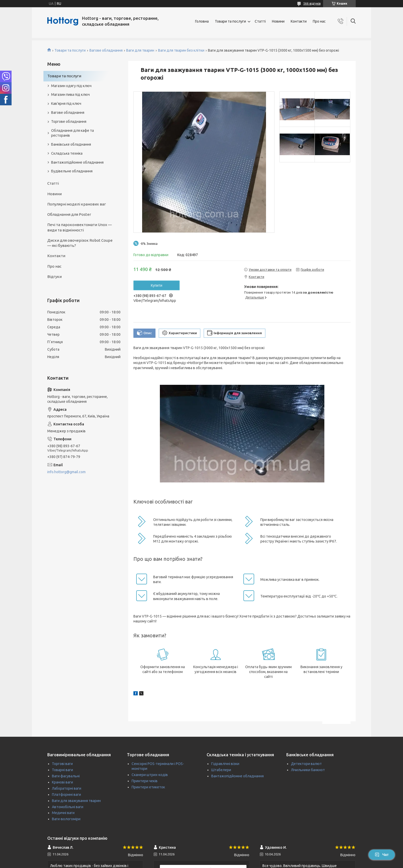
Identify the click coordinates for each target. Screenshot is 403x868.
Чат (382, 855)
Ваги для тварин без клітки (181, 50)
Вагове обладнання (106, 50)
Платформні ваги (66, 795)
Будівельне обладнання (72, 171)
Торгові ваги (62, 764)
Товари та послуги (230, 21)
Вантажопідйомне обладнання (77, 162)
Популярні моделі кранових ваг (77, 204)
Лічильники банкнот (308, 770)
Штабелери (221, 770)
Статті (260, 21)
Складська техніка (67, 153)
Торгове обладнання (69, 122)
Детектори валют (306, 764)
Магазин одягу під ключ (71, 86)
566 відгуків (312, 3)
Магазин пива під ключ (70, 95)
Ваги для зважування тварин (76, 801)
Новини (278, 21)
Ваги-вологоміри (66, 819)
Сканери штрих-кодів (150, 775)
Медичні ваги (63, 813)
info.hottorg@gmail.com (66, 472)
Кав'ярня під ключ (66, 104)
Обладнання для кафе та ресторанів (72, 133)
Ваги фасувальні (66, 776)
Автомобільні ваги (68, 807)
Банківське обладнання (71, 144)
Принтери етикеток (148, 787)
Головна (202, 21)
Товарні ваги (62, 770)
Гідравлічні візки (225, 764)
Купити (157, 285)
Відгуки (54, 277)
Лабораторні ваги (67, 788)
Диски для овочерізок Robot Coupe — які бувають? (80, 243)
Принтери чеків (145, 781)
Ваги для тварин (140, 50)
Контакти (299, 21)
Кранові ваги (62, 782)
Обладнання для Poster (69, 214)
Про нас (319, 21)
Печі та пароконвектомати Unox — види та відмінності (80, 227)
